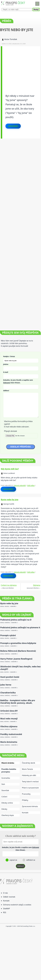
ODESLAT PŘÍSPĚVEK (20, 447)
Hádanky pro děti (29, 775)
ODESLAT (21, 866)
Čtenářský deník (29, 763)
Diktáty (4, 809)
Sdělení (6, 390)
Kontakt (25, 813)
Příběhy (25, 800)
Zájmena (37, 585)
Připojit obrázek (10, 431)
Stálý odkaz (31, 485)
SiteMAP (6, 909)
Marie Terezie (27, 769)
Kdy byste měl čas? (10, 469)
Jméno (6, 364)
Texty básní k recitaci (30, 782)
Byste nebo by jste (10, 500)
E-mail (6, 372)
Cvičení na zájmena (9, 585)
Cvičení (4, 797)
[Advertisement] (20, 67)
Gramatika (6, 778)
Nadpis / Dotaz (9, 356)
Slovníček (5, 790)
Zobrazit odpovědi (20, 485)
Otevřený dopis (8, 815)
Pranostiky (26, 794)
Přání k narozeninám (30, 788)
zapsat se (13, 860)
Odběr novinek (9, 897)
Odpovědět (13, 126)
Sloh (3, 784)
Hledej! (36, 9)
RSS (5, 912)
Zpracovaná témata (30, 806)
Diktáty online (7, 803)
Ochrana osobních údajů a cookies (17, 905)
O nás (5, 893)
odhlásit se (30, 860)
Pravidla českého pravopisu (9, 770)
